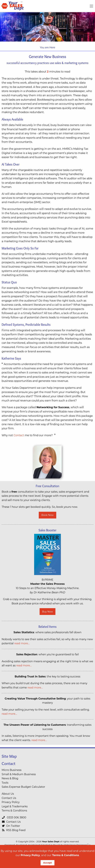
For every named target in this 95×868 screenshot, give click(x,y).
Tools (5, 783)
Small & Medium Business (19, 774)
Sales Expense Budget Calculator (23, 787)
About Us (8, 794)
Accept (47, 863)
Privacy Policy (30, 855)
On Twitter (11, 826)
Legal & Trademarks (15, 806)
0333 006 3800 (14, 817)
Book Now (47, 515)
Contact (19, 435)
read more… (22, 643)
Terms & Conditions (66, 855)
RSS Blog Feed (14, 830)
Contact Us (9, 798)
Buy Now (47, 612)
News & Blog (10, 778)
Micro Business (12, 770)
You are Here (47, 47)
